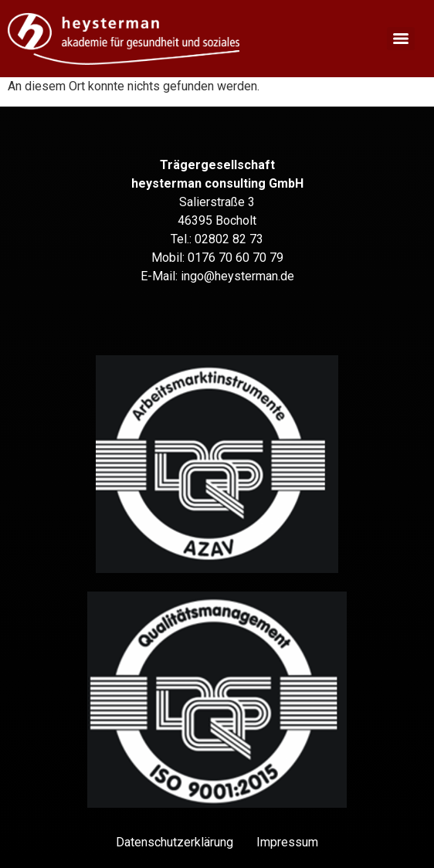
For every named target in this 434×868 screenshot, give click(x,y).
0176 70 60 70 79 (236, 258)
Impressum (287, 842)
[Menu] (401, 39)
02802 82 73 (229, 239)
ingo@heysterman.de (237, 276)
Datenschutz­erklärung (175, 842)
